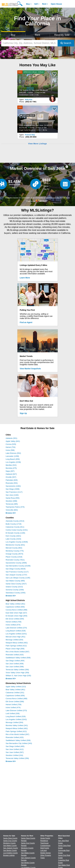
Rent (44, 4)
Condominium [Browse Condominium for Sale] (45, 846)
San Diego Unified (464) (15, 661)
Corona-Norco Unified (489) (16, 610)
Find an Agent (26, 322)
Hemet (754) (11, 447)
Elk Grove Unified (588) (15, 702)
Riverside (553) (12, 483)
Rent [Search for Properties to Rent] (38, 35)
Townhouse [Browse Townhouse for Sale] (45, 843)
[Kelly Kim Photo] (53, 98)
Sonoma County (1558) (15, 590)
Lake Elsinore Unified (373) (16, 710)
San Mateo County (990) (15, 581)
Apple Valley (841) (13, 441)
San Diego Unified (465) (15, 746)
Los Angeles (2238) (13, 462)
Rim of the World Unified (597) (17, 652)
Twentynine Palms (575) (15, 507)
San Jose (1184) (12, 495)
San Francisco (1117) (14, 492)
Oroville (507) (11, 477)
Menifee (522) (11, 465)
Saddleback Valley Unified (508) (18, 658)
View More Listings (37, 144)
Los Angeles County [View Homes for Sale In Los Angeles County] (10, 853)
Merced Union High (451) (15, 637)
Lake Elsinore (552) (13, 453)
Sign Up (23, 413)
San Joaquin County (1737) (16, 575)
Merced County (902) (14, 548)
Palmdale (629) (12, 480)
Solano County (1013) (14, 587)
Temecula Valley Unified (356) (17, 670)
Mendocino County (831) (15, 545)
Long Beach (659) (13, 459)
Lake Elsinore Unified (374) (16, 628)
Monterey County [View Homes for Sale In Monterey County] (9, 843)
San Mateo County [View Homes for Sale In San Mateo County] (10, 846)
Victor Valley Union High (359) (17, 673)
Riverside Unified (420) (15, 655)
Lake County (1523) (13, 539)
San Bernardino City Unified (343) (19, 743)
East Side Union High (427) (16, 613)
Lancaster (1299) (12, 456)
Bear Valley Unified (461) (15, 604)
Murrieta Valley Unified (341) (17, 725)
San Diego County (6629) (16, 569)
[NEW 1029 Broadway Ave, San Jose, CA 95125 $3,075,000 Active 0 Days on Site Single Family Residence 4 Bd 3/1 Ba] (38, 119)
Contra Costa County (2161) (17, 530)
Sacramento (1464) (13, 486)
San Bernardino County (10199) (18, 566)
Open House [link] (56, 4)
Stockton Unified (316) (14, 755)
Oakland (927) (11, 474)
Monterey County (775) (15, 551)
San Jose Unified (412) (15, 749)
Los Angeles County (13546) (17, 542)
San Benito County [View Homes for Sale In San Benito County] (10, 850)
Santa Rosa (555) (13, 498)
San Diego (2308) (13, 489)
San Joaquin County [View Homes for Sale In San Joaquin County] (11, 848)
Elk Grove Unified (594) (15, 619)
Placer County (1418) (14, 557)
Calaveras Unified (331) (15, 693)
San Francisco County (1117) (17, 572)
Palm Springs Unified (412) (16, 646)
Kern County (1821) (13, 536)
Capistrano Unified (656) (15, 607)
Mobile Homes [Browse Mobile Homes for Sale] (46, 853)
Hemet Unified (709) (14, 622)
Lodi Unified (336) (13, 713)
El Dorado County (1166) (15, 533)
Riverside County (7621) (15, 560)
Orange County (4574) (14, 554)
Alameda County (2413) (15, 521)
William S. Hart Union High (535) (18, 676)
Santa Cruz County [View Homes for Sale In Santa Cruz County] (10, 841)
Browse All (11, 513)
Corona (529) (11, 444)
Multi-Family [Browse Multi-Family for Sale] (45, 848)
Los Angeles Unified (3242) (16, 719)
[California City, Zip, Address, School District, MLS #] (29, 43)
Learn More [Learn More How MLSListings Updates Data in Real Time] (25, 278)
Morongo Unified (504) (14, 640)
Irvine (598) (10, 450)
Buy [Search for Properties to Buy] (13, 35)
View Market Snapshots (30, 369)
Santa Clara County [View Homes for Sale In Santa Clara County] (10, 838)
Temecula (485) (12, 504)
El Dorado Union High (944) (16, 616)
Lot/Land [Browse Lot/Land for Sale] (44, 850)
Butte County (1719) (14, 524)
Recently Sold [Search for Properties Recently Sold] (62, 35)
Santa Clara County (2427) (16, 584)
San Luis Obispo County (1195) (18, 578)
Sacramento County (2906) (16, 563)
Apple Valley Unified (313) (16, 687)
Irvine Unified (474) (13, 625)
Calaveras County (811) (15, 527)
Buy (28, 4)
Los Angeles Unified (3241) (16, 634)
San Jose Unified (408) (15, 664)
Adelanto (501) (11, 438)
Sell (36, 4)
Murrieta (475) (11, 468)
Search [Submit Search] (66, 43)
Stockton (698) (11, 501)
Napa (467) (10, 471)
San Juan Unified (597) (15, 752)
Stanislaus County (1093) (16, 593)
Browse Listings (9, 855)
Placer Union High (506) (15, 649)
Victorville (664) (12, 510)
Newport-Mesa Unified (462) (17, 643)
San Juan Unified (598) (15, 667)
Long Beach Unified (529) (16, 631)
